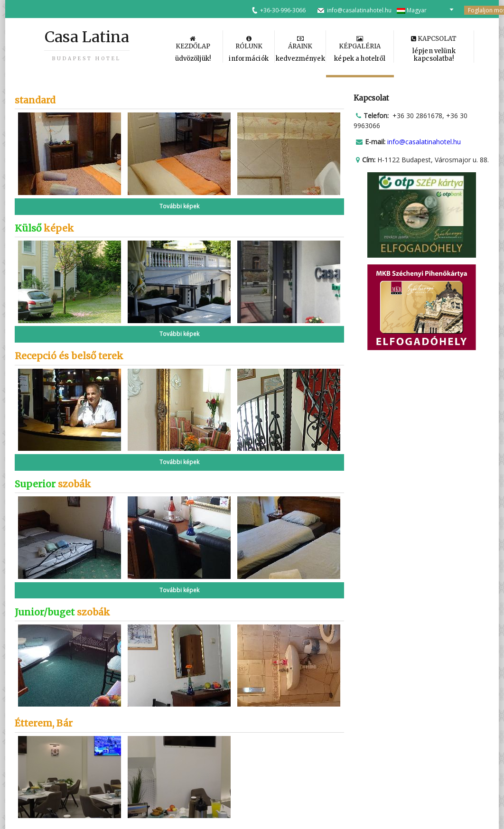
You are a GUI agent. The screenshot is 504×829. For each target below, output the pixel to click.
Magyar (412, 10)
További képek (179, 206)
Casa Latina (87, 44)
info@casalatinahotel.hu (359, 10)
